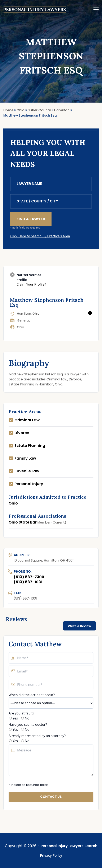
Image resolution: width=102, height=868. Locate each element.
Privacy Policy (51, 855)
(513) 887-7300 (29, 577)
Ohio (21, 327)
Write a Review (79, 626)
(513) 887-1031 (28, 582)
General (23, 320)
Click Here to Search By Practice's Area (40, 236)
